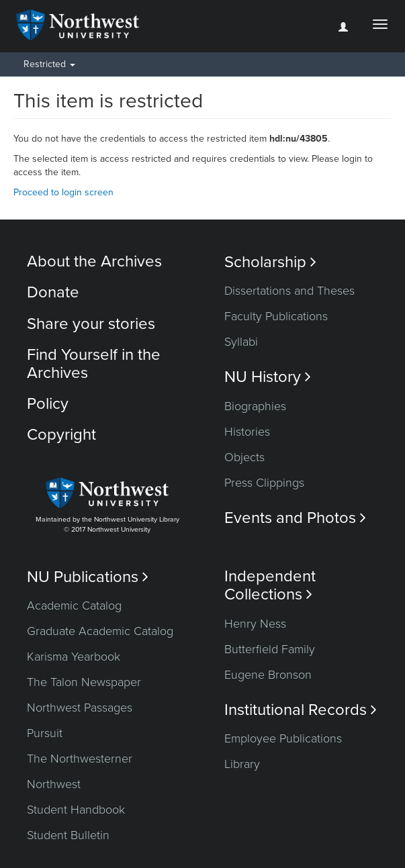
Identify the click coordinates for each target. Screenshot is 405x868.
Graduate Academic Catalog (100, 631)
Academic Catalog (74, 606)
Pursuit (45, 733)
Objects (244, 457)
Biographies (255, 406)
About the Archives (94, 261)
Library (242, 764)
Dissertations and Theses (289, 291)
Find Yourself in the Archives (94, 364)
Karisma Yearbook (74, 657)
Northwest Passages (80, 708)
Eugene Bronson (268, 675)
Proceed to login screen (63, 192)
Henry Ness (255, 624)
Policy (48, 404)
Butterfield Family (270, 649)
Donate (53, 292)
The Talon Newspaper (84, 682)
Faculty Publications (276, 316)
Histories (247, 432)
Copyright (61, 435)
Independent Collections (270, 585)
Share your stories (91, 324)
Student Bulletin (68, 835)
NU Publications (88, 577)
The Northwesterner (80, 759)
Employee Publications (283, 738)
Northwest (54, 784)
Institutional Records (301, 710)
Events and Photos (295, 518)
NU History (268, 377)
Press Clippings (264, 483)
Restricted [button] (49, 64)
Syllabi (241, 342)
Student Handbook (76, 810)
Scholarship (270, 262)
